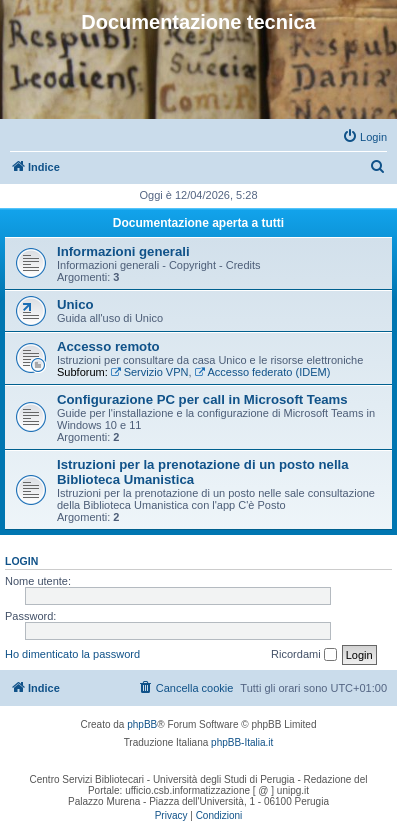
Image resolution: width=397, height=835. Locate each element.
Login (21, 561)
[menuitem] (364, 137)
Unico (75, 304)
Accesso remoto (108, 346)
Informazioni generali (123, 251)
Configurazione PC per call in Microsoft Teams (202, 399)
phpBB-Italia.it (242, 742)
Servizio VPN (150, 372)
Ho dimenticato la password (72, 654)
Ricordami (304, 655)
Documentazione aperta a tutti (198, 223)
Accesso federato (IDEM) (263, 372)
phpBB (142, 724)
